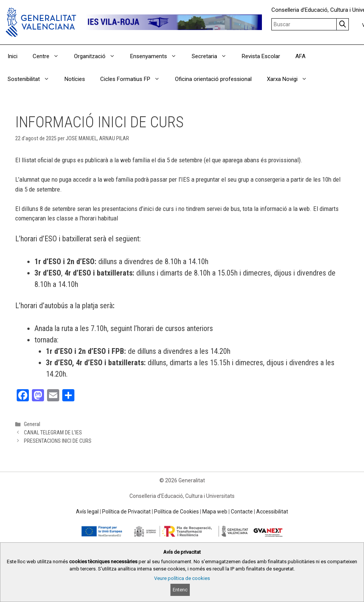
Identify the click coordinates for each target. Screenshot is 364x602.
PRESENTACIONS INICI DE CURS (58, 441)
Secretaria (213, 56)
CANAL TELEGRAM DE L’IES (53, 433)
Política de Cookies (176, 512)
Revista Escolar (261, 56)
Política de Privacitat (126, 512)
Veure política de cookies (182, 578)
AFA (300, 56)
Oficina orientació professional (213, 79)
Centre (50, 56)
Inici (13, 56)
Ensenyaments (157, 56)
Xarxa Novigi (291, 79)
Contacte (242, 512)
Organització (98, 56)
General (32, 424)
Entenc (180, 590)
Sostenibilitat (32, 79)
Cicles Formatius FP (134, 79)
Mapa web (215, 512)
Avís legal (87, 512)
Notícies (75, 79)
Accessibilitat (272, 512)
